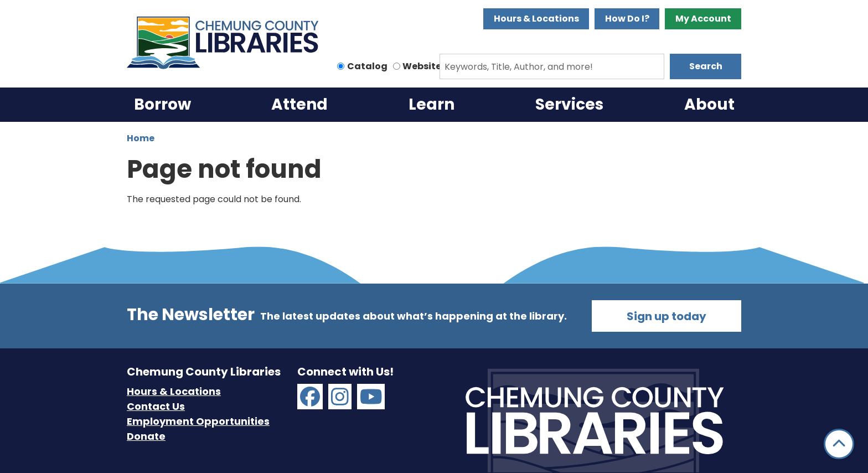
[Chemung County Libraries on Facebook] (310, 397)
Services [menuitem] (569, 104)
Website (422, 66)
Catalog (367, 66)
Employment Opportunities (198, 421)
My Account (703, 19)
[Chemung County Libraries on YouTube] (371, 397)
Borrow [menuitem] (162, 104)
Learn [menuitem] (432, 104)
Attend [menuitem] (299, 104)
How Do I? (627, 19)
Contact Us (156, 406)
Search (706, 66)
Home (141, 138)
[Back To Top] (839, 444)
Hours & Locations (536, 19)
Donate (146, 436)
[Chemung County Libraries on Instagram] (340, 397)
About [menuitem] (709, 104)
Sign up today (666, 316)
